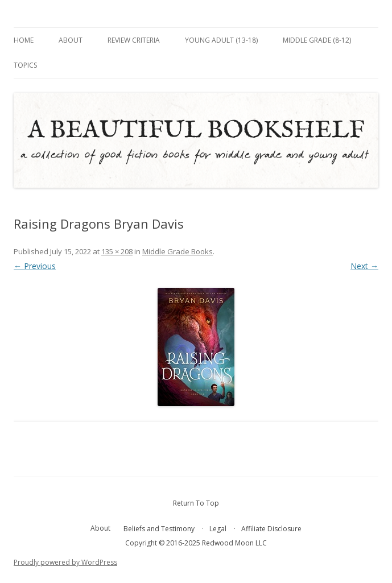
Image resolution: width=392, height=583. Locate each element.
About (71, 40)
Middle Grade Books (178, 251)
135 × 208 (117, 251)
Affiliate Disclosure (271, 529)
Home (24, 40)
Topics (25, 65)
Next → (364, 266)
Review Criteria (134, 40)
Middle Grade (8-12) (317, 40)
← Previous (35, 266)
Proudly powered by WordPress (65, 562)
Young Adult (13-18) (221, 40)
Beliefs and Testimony (159, 529)
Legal (218, 529)
